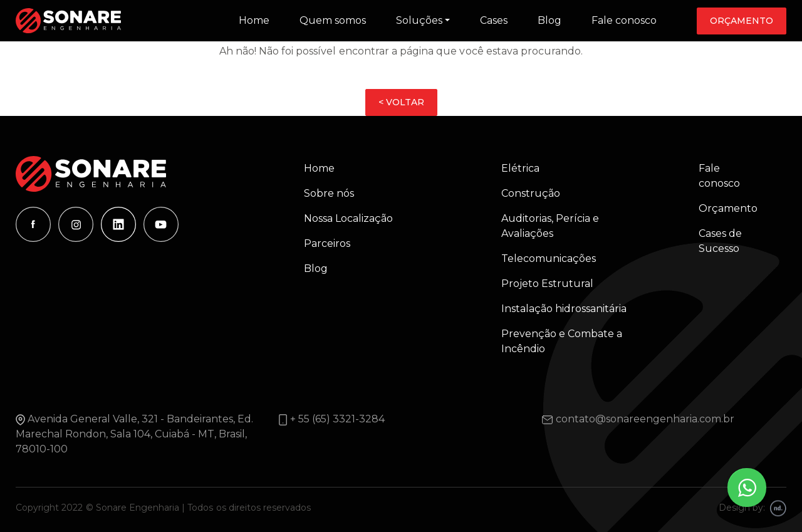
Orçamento (742, 21)
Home (254, 20)
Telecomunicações (549, 258)
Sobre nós (329, 193)
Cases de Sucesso (720, 241)
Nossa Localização (348, 218)
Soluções (419, 20)
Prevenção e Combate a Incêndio (562, 341)
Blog (549, 20)
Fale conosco (624, 20)
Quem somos (333, 20)
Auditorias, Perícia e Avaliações (550, 226)
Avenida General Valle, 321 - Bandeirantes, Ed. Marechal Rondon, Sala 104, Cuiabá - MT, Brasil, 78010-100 (134, 434)
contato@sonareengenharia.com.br (645, 419)
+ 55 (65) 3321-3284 (337, 419)
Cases (494, 20)
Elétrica (520, 168)
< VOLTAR (401, 102)
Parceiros (327, 243)
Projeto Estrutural (547, 284)
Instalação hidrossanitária (564, 309)
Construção (531, 193)
